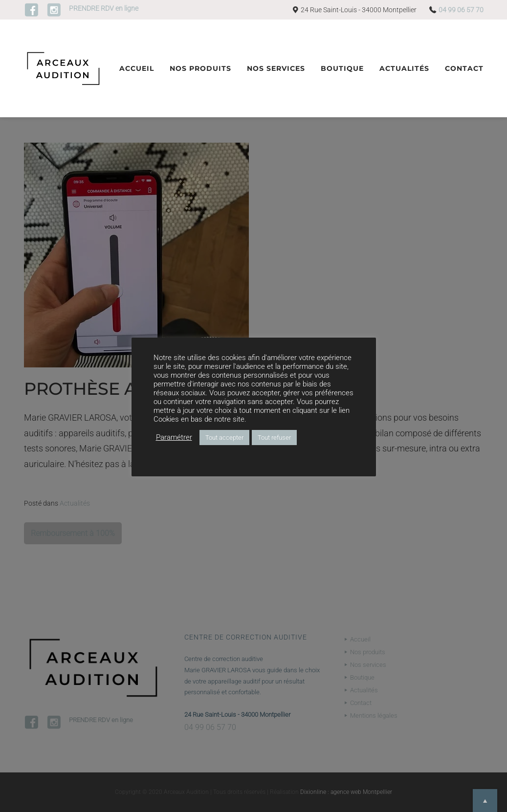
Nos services (276, 68)
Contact (464, 68)
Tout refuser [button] (274, 438)
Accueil (137, 68)
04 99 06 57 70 (461, 10)
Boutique (342, 68)
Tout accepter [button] (224, 438)
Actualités (404, 68)
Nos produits (200, 68)
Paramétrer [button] (174, 437)
